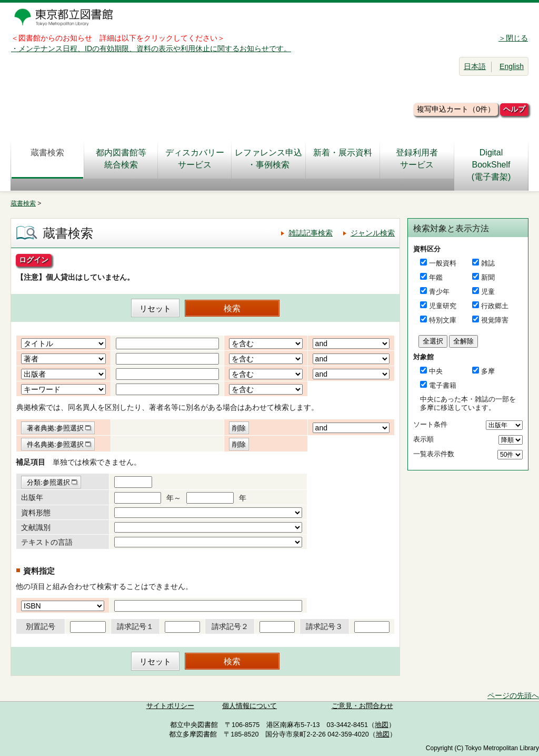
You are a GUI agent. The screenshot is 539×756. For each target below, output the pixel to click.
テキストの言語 (47, 542)
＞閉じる (513, 38)
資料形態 (36, 513)
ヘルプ (514, 109)
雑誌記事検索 (311, 233)
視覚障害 (495, 320)
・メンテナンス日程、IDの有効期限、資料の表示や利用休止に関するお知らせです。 (151, 48)
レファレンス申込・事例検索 (268, 159)
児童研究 (443, 306)
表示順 (423, 439)
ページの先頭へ (513, 695)
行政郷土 (495, 306)
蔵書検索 (47, 159)
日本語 (475, 66)
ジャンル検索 (373, 233)
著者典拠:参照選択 (55, 428)
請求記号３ (324, 626)
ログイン (34, 260)
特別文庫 (443, 320)
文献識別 (36, 527)
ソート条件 (430, 424)
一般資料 (443, 263)
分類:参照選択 (48, 482)
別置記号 (41, 626)
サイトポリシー (170, 706)
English (512, 66)
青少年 (439, 292)
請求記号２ (230, 626)
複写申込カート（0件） (456, 109)
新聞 (488, 277)
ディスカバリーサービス (195, 159)
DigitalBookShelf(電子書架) (491, 165)
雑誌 (488, 263)
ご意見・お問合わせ (362, 706)
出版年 (32, 497)
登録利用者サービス (417, 159)
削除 (239, 428)
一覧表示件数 (434, 454)
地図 (382, 725)
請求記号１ (135, 626)
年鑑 (436, 277)
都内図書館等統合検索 (121, 159)
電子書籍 (443, 385)
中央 (436, 371)
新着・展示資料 (343, 159)
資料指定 (39, 571)
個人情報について (249, 706)
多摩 (488, 371)
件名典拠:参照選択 (55, 444)
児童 (488, 292)
